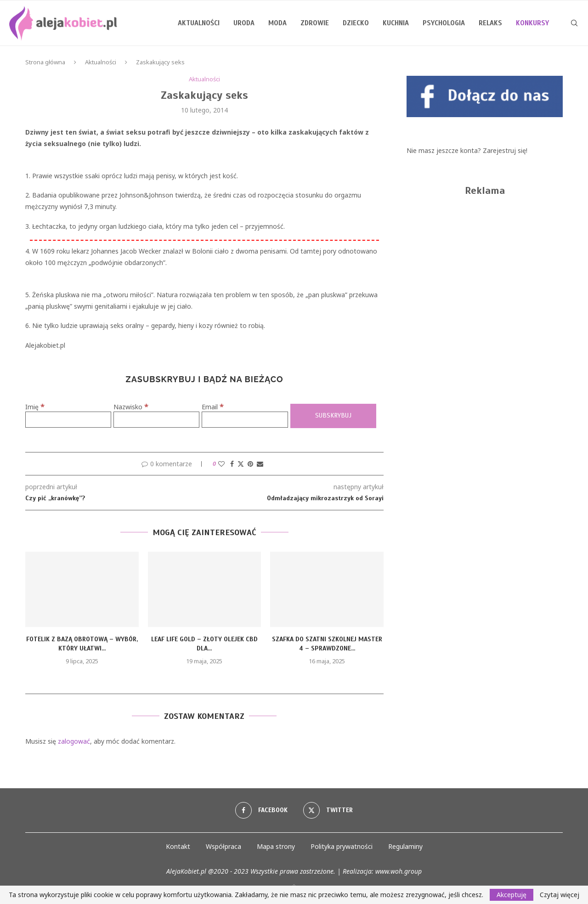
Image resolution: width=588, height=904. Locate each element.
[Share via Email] (260, 464)
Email (213, 407)
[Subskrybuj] (333, 416)
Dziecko (356, 23)
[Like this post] (221, 464)
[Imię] (68, 420)
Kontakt (178, 846)
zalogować (74, 741)
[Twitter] (328, 810)
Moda (277, 23)
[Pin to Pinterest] (250, 464)
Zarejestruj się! (505, 150)
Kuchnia (396, 23)
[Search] (574, 23)
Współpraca (223, 846)
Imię (35, 407)
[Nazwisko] (156, 420)
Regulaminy (405, 846)
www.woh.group (399, 871)
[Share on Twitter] (241, 464)
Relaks (490, 23)
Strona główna (45, 62)
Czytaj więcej (560, 895)
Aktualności (199, 23)
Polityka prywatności (342, 846)
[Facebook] (261, 810)
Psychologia (444, 23)
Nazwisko (131, 407)
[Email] (245, 420)
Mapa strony (276, 846)
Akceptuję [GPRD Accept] (512, 895)
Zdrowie (315, 23)
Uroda (244, 23)
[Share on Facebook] (232, 464)
